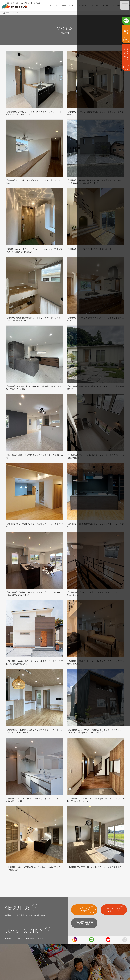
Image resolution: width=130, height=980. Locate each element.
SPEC (66, 953)
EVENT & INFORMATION (94, 953)
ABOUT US (17, 901)
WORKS (67, 964)
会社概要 (8, 908)
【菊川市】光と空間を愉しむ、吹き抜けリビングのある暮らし (95, 867)
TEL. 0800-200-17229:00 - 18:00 (84, 916)
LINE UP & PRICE (71, 958)
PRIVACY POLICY (91, 974)
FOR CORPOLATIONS (93, 969)
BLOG (66, 974)
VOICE (67, 969)
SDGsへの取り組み (37, 908)
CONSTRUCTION (24, 924)
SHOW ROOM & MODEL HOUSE (97, 947)
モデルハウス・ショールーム (114, 902)
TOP (66, 947)
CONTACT (88, 964)
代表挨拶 (21, 908)
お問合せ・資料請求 (84, 902)
